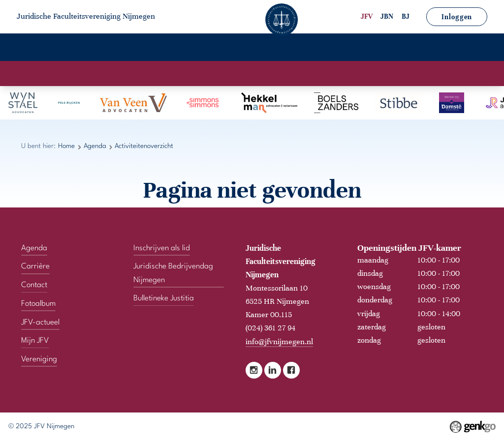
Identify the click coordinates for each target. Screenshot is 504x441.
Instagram (254, 369)
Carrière (211, 48)
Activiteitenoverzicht (295, 74)
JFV (367, 16)
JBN (387, 16)
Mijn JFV (403, 48)
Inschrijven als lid (162, 246)
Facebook (291, 369)
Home (40, 48)
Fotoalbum (272, 48)
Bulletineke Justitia (164, 297)
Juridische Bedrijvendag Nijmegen (173, 272)
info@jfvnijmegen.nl (279, 340)
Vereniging (96, 48)
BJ (406, 16)
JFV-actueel (340, 48)
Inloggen (457, 17)
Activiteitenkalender (208, 74)
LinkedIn (273, 369)
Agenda (156, 48)
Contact (460, 48)
